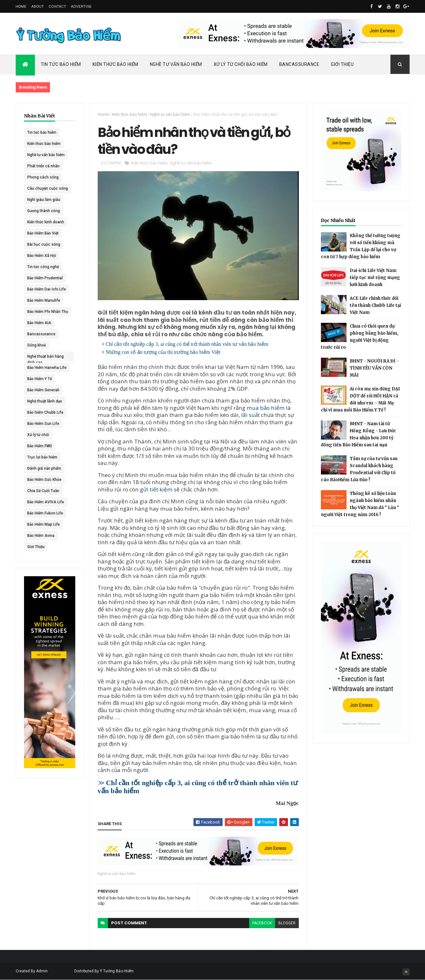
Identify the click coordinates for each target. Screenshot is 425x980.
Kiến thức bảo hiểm (44, 144)
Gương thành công (44, 211)
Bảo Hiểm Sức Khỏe (44, 480)
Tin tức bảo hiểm (42, 132)
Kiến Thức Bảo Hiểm (115, 64)
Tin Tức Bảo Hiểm (61, 64)
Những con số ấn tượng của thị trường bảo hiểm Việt (163, 352)
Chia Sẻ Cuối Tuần (43, 491)
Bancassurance (299, 64)
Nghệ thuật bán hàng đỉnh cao (45, 358)
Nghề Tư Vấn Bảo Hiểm (176, 64)
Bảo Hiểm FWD (40, 446)
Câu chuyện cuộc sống (48, 188)
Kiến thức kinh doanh (46, 222)
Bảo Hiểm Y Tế (40, 379)
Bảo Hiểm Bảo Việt (43, 233)
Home (21, 6)
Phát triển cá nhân (43, 166)
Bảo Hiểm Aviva (41, 536)
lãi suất (250, 415)
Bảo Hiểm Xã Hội (42, 256)
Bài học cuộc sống (44, 244)
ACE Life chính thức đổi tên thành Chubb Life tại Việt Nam (375, 305)
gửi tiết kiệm (156, 489)
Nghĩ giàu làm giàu (44, 200)
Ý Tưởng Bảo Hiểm (117, 971)
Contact (57, 6)
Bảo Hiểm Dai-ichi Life (47, 289)
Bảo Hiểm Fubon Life (45, 513)
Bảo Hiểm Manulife (44, 300)
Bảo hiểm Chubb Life (45, 412)
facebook (262, 923)
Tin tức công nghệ (43, 267)
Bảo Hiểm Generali (43, 390)
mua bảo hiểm (266, 408)
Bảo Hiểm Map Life (44, 524)
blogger (287, 923)
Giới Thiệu (342, 64)
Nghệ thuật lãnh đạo (45, 401)
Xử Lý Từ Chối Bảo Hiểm (241, 64)
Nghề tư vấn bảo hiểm (46, 155)
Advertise (82, 6)
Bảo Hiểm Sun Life (43, 424)
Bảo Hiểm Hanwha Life (47, 368)
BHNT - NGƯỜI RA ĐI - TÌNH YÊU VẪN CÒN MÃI (374, 368)
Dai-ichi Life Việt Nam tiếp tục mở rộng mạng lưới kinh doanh (375, 278)
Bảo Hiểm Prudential (45, 278)
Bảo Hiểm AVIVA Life (46, 502)
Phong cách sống (43, 177)
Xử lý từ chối (38, 435)
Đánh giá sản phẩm (44, 468)
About (38, 6)
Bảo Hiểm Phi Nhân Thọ (48, 312)
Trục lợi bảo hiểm (42, 457)
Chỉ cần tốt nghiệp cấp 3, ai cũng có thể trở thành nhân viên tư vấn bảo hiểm (187, 344)
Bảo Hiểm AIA (39, 323)
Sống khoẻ (37, 345)
